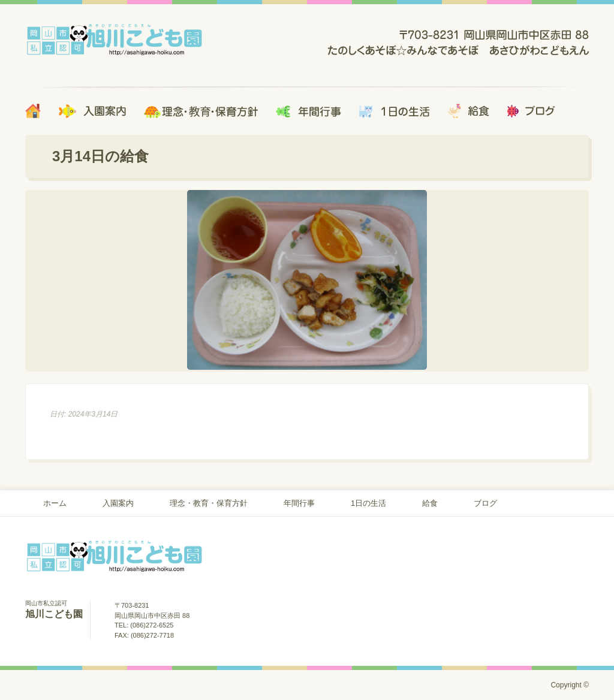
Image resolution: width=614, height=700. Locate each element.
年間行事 (299, 503)
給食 (430, 503)
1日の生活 (368, 503)
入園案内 (118, 503)
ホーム (55, 503)
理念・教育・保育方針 (209, 503)
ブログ (485, 503)
